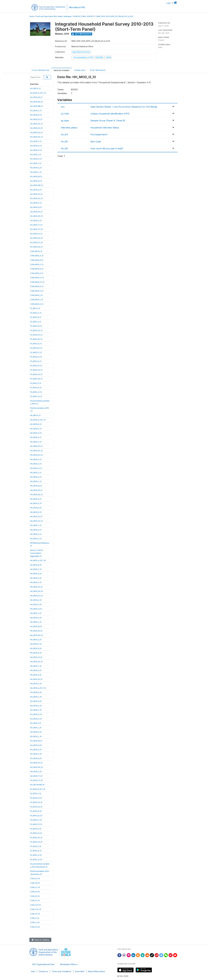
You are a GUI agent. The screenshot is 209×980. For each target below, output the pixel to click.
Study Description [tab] (40, 70)
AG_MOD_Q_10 (36, 758)
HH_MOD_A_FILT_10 (38, 560)
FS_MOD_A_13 (36, 313)
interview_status (69, 128)
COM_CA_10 (35, 878)
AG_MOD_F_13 (36, 141)
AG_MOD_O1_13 (36, 194)
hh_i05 (64, 142)
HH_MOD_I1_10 (36, 604)
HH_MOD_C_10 (36, 569)
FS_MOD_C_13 (36, 322)
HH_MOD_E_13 (36, 437)
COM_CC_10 (35, 887)
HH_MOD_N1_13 (36, 490)
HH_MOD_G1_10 (36, 587)
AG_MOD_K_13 (36, 168)
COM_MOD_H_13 (37, 291)
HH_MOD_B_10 (36, 565)
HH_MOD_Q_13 (36, 508)
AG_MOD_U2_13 (36, 238)
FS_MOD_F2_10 (36, 824)
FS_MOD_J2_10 (36, 859)
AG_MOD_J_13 (36, 163)
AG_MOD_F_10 (36, 710)
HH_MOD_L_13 (36, 481)
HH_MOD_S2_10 (36, 662)
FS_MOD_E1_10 (36, 811)
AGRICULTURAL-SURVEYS (84, 16)
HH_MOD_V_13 (36, 534)
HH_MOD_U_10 (36, 670)
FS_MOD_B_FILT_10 (38, 789)
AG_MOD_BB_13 (36, 106)
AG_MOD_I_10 (36, 723)
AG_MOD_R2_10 (36, 767)
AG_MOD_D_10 (36, 701)
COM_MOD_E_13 (37, 273)
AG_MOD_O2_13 (36, 198)
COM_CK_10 (35, 927)
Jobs (33, 971)
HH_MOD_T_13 (36, 525)
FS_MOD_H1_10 (36, 833)
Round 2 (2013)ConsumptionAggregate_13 (36, 553)
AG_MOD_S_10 (36, 771)
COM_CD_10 (35, 892)
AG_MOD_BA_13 (36, 102)
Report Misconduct (96, 971)
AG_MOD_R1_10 (36, 763)
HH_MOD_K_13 (36, 477)
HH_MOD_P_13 (36, 503)
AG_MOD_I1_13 (36, 159)
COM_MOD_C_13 (37, 264)
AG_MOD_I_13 (36, 154)
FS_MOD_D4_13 (36, 339)
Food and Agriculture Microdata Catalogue (54, 16)
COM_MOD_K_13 (37, 304)
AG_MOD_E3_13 (36, 128)
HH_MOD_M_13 (36, 486)
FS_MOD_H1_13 (36, 366)
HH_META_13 (35, 415)
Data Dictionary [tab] (62, 70)
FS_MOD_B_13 (36, 317)
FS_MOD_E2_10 (36, 816)
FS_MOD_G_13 (36, 361)
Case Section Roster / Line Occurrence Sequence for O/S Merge (124, 107)
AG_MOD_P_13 (36, 203)
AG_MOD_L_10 (36, 736)
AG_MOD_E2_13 (36, 124)
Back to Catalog (40, 940)
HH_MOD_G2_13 (36, 451)
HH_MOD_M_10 (36, 626)
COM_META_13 (36, 251)
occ (63, 107)
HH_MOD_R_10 (36, 653)
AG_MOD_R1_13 (36, 212)
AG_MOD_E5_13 (36, 137)
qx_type (65, 121)
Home (32, 16)
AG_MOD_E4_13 (36, 132)
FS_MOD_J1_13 (36, 392)
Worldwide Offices (68, 964)
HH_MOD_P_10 (36, 644)
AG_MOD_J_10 (36, 728)
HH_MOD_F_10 (36, 582)
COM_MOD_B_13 (37, 260)
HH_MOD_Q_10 (36, 648)
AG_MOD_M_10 (36, 741)
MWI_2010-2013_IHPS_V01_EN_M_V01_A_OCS (115, 16)
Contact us (43, 971)
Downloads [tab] (80, 70)
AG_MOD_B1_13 (36, 97)
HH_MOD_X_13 (36, 539)
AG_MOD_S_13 (36, 220)
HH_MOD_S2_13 (36, 521)
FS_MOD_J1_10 (36, 855)
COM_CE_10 (35, 896)
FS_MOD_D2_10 (36, 802)
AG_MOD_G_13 (36, 146)
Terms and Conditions (61, 971)
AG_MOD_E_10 (36, 706)
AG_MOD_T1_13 (36, 225)
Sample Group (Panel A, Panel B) (108, 121)
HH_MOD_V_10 (36, 675)
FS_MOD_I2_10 (36, 851)
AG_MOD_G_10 (36, 714)
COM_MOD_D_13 (37, 269)
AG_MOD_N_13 (36, 181)
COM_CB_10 (35, 883)
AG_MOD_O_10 (36, 750)
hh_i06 (64, 148)
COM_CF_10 (35, 900)
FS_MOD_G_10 (36, 829)
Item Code (96, 142)
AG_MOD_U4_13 (36, 247)
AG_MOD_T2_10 (36, 780)
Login (168, 3)
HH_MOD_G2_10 (36, 591)
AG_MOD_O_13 (36, 190)
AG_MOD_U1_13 (36, 234)
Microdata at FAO (77, 7)
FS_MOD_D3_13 (36, 335)
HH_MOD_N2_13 (36, 494)
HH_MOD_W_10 (36, 679)
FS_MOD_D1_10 (36, 798)
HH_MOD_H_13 (36, 459)
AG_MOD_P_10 (36, 754)
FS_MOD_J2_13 (36, 396)
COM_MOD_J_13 (37, 300)
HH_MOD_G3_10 (36, 596)
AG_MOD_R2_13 (36, 216)
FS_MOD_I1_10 (36, 846)
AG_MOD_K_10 (36, 732)
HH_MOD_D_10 (36, 574)
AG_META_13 (35, 88)
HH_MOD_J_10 (36, 613)
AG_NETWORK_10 (37, 785)
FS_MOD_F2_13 (36, 357)
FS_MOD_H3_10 (36, 842)
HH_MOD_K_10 (36, 618)
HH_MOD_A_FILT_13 (38, 420)
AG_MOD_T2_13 (36, 229)
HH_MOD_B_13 (36, 424)
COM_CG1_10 (35, 905)
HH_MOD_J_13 (36, 473)
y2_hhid (65, 114)
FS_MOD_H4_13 (36, 379)
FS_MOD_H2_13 (36, 370)
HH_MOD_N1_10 (36, 631)
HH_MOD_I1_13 (36, 464)
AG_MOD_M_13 (36, 176)
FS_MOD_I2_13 (36, 387)
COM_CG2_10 (36, 909)
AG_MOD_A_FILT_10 (38, 688)
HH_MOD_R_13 (36, 512)
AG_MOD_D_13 (36, 115)
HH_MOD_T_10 (36, 666)
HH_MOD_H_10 (36, 600)
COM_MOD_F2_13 (37, 282)
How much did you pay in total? (107, 148)
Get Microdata (82, 34)
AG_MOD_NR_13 (36, 185)
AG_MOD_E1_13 (36, 119)
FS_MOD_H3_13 (36, 374)
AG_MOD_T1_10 (36, 776)
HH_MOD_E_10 (36, 578)
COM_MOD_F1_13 (37, 278)
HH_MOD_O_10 (36, 640)
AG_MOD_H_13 (36, 150)
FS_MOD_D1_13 (36, 326)
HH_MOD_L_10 (36, 622)
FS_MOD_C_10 (36, 793)
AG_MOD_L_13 (36, 172)
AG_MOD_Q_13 (36, 207)
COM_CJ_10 (35, 922)
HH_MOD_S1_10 (36, 657)
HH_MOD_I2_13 (36, 468)
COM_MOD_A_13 (37, 256)
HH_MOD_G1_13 (36, 446)
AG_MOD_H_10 (36, 719)
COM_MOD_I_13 (36, 295)
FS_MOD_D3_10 (36, 807)
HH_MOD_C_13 (36, 429)
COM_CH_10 (35, 914)
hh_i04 (64, 134)
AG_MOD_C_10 (36, 697)
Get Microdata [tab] (98, 70)
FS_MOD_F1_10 (36, 820)
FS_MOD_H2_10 (36, 838)
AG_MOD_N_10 (36, 745)
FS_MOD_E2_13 (36, 348)
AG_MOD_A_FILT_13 (38, 93)
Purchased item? (99, 134)
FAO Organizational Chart (43, 964)
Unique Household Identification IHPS (110, 114)
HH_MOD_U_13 (36, 530)
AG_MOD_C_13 (36, 111)
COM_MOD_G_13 (37, 286)
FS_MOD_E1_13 (36, 344)
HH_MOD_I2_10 (36, 609)
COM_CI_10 (35, 918)
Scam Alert (80, 971)
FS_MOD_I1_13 (36, 383)
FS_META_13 (35, 308)
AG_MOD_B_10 (36, 692)
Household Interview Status (105, 128)
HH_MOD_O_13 (36, 499)
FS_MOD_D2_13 (36, 330)
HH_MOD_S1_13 (36, 516)
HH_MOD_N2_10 (36, 635)
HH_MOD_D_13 (36, 433)
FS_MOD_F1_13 (36, 352)
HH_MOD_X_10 (36, 683)
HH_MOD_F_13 (36, 442)
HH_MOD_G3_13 (36, 455)
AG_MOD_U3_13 (36, 242)
